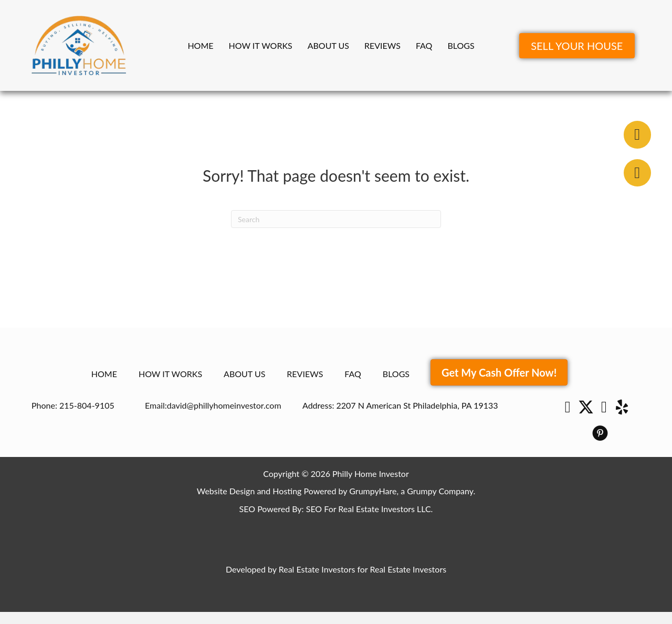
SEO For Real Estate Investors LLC (369, 509)
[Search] (336, 219)
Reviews (382, 45)
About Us (328, 45)
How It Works (261, 45)
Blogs (461, 45)
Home (200, 45)
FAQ (424, 45)
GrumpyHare (373, 491)
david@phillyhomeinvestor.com (224, 405)
